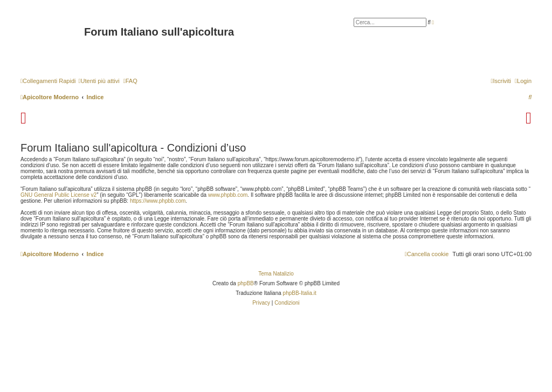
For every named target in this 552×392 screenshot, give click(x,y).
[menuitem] (99, 81)
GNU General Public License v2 (58, 195)
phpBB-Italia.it (300, 293)
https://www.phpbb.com (158, 201)
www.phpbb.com (228, 195)
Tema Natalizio (276, 274)
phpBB (246, 283)
